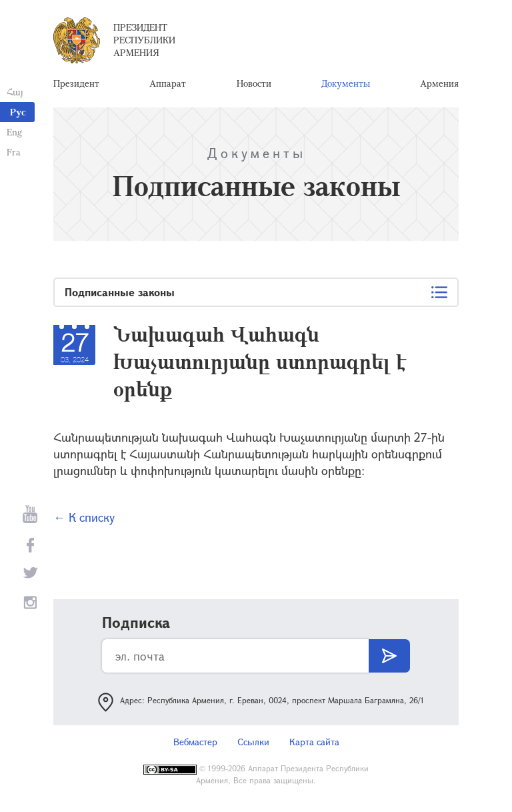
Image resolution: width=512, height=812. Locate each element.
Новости (254, 83)
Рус (18, 112)
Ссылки (253, 742)
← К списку (84, 517)
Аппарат (168, 83)
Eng (14, 132)
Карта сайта (314, 742)
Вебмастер (195, 742)
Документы (346, 83)
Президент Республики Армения (144, 40)
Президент (76, 83)
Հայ (15, 92)
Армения (439, 83)
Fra (14, 152)
